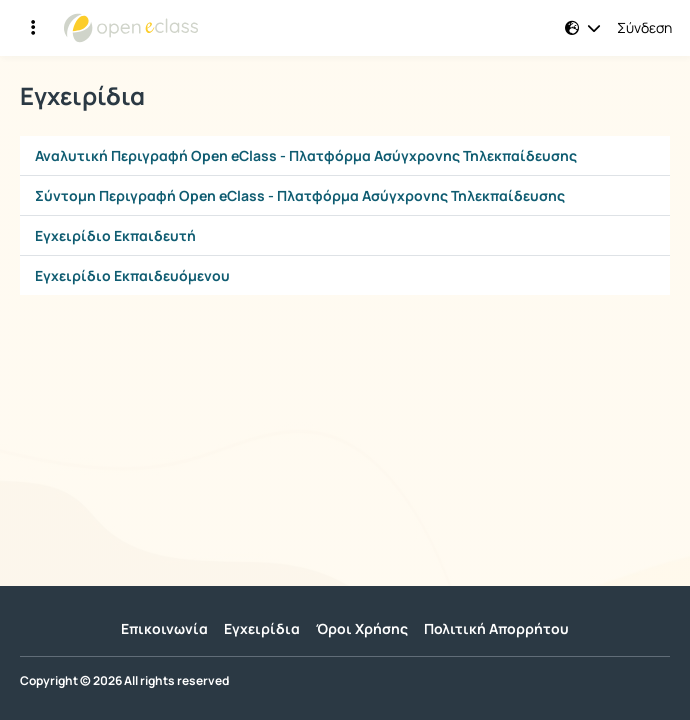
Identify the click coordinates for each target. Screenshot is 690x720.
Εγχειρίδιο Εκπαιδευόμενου (132, 275)
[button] (583, 28)
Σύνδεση (644, 28)
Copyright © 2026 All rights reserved (124, 681)
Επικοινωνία (164, 628)
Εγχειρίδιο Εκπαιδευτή (115, 235)
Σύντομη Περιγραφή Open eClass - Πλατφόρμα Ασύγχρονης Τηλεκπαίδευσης (300, 195)
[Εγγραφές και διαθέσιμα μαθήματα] (33, 28)
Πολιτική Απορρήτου (496, 628)
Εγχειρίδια (262, 628)
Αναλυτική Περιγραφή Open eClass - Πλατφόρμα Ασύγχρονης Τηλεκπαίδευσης (306, 155)
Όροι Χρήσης (362, 628)
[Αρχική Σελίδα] (131, 28)
